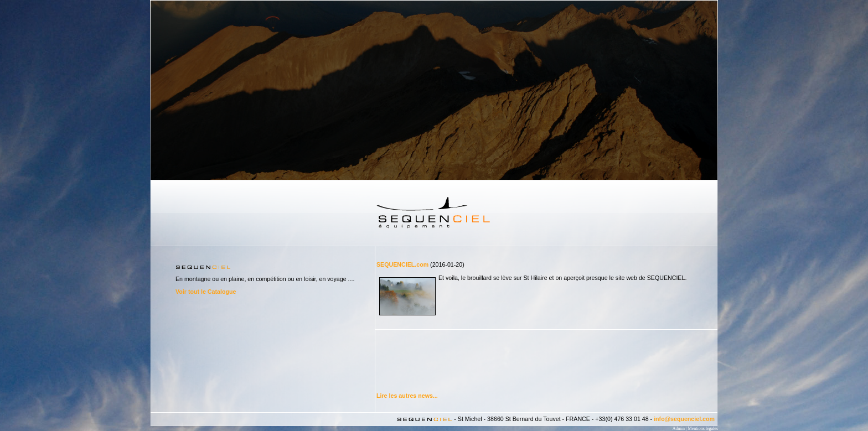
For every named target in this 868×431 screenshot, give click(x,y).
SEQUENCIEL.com (402, 264)
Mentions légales (703, 429)
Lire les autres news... (407, 396)
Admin (679, 429)
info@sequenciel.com (684, 419)
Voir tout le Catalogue (206, 292)
